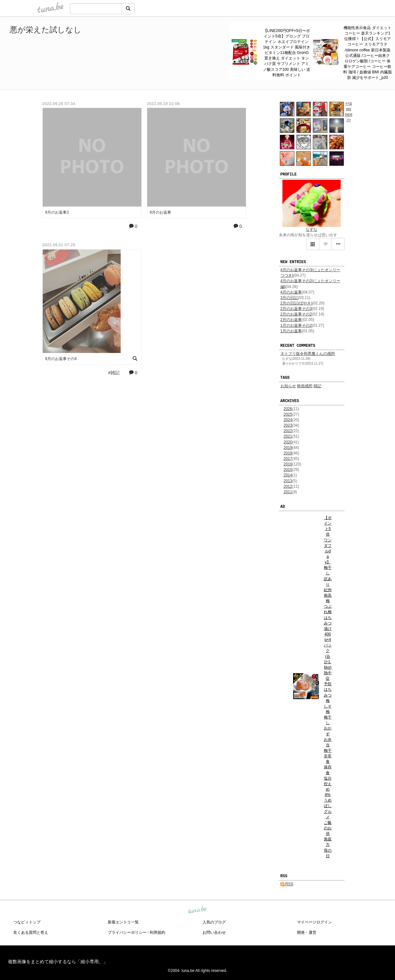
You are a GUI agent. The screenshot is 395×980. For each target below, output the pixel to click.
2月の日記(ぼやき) (296, 303)
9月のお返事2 (57, 212)
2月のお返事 (291, 320)
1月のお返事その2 (296, 325)
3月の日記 (289, 298)
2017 (288, 459)
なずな (312, 229)
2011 (288, 492)
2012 (288, 486)
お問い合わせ (214, 932)
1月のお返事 (291, 331)
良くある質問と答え (31, 932)
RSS (287, 884)
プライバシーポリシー (127, 932)
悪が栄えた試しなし (46, 30)
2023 (288, 425)
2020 (288, 442)
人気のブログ (214, 922)
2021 (288, 436)
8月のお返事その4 (61, 359)
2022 (288, 431)
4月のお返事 (291, 292)
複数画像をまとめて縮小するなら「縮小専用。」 (58, 962)
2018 (288, 453)
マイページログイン (314, 922)
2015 (288, 470)
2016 (288, 464)
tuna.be (197, 910)
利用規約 (158, 932)
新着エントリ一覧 (123, 922)
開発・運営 (307, 932)
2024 (288, 420)
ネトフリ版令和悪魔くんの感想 (308, 354)
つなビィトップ (27, 922)
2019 (288, 448)
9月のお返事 (161, 212)
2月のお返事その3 (296, 309)
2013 (288, 481)
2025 (288, 414)
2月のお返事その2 (296, 314)
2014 (288, 475)
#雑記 (114, 373)
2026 (288, 409)
